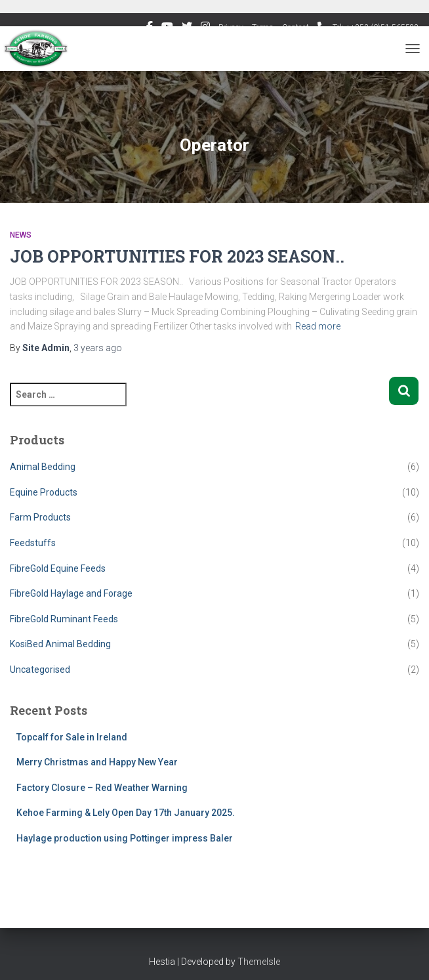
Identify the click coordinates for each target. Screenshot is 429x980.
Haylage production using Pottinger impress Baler (125, 838)
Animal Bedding (43, 467)
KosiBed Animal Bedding (60, 644)
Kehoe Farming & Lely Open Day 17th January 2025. (126, 813)
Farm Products (40, 517)
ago (98, 348)
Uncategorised (40, 670)
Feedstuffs (33, 543)
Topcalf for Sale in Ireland (72, 737)
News (21, 235)
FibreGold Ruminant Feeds (64, 619)
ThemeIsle (259, 962)
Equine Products (44, 492)
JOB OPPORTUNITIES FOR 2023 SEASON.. (177, 256)
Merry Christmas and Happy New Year (97, 762)
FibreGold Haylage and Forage (71, 593)
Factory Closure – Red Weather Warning (102, 788)
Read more (318, 326)
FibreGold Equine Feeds (58, 568)
